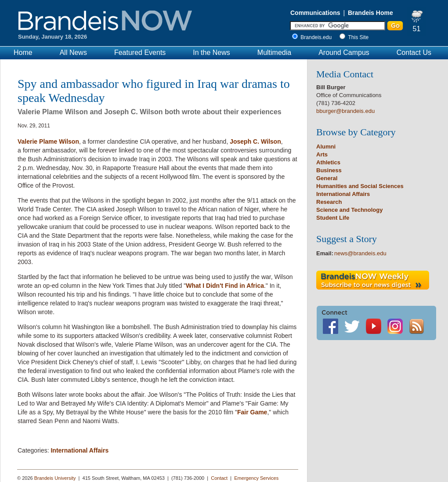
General (327, 178)
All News (73, 53)
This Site (359, 37)
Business (329, 170)
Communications (315, 13)
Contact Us (414, 53)
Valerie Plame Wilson (48, 141)
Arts (322, 154)
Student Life (333, 218)
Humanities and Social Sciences (360, 186)
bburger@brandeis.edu (345, 111)
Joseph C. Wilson (255, 141)
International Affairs (79, 450)
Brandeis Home (370, 13)
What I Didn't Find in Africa (225, 286)
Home (23, 53)
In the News (211, 53)
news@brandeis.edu (360, 253)
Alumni (326, 147)
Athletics (328, 162)
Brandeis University (55, 478)
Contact (219, 478)
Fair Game (252, 412)
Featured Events (140, 53)
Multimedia (274, 53)
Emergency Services (256, 478)
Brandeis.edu (318, 37)
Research (329, 202)
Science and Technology (349, 210)
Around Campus (344, 53)
